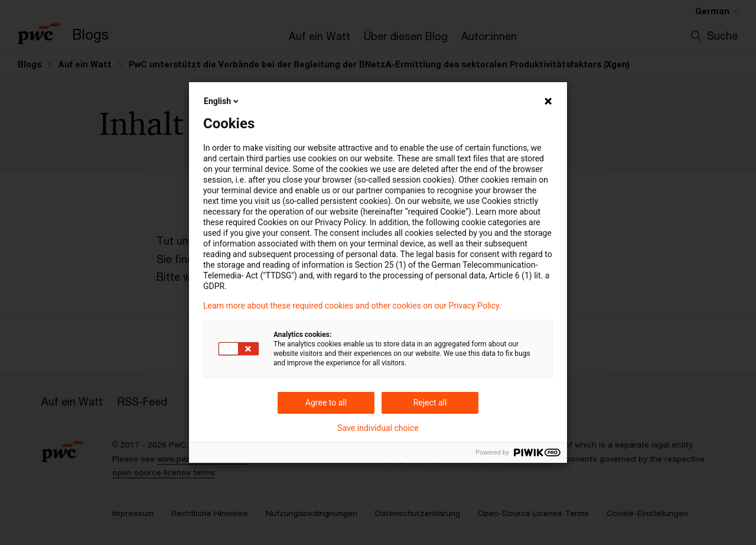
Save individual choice (378, 428)
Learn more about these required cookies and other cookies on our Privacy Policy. (352, 306)
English (222, 101)
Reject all (430, 403)
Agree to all (326, 403)
